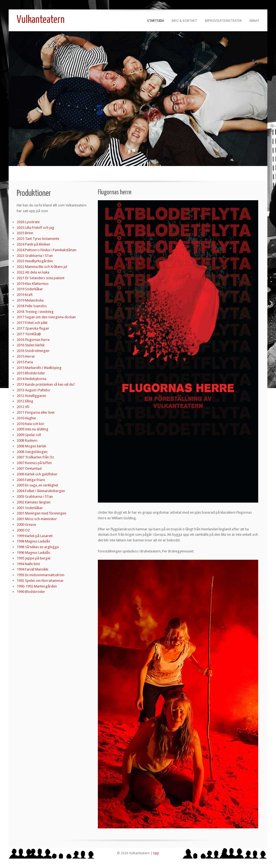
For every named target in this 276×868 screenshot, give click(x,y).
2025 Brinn (25, 233)
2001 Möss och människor (37, 519)
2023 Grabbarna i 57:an (35, 256)
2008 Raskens (27, 440)
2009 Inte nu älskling (32, 429)
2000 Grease (26, 525)
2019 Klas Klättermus (33, 284)
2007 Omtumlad (29, 468)
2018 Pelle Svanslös (32, 306)
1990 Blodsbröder (31, 592)
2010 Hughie (26, 418)
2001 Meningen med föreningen (42, 513)
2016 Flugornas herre (33, 340)
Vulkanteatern (41, 20)
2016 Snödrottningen (33, 351)
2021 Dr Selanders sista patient (41, 278)
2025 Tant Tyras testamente (38, 239)
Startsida (156, 21)
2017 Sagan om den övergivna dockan (46, 317)
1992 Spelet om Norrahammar (40, 581)
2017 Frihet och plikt (32, 323)
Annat (254, 21)
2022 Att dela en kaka (33, 272)
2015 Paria (25, 362)
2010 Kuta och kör (30, 424)
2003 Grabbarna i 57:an (35, 497)
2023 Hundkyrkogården (35, 261)
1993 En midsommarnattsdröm (41, 575)
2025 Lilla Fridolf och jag (35, 228)
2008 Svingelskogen (32, 452)
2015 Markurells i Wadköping (39, 368)
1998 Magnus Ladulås (33, 541)
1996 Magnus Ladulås (33, 553)
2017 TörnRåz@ (29, 334)
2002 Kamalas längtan (34, 502)
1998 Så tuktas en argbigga (38, 547)
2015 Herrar (26, 356)
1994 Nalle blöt (28, 564)
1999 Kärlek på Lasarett (35, 536)
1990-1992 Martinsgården (37, 586)
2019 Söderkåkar (30, 289)
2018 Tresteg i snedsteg (35, 312)
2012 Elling (25, 401)
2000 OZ (23, 530)
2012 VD (23, 407)
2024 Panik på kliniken (33, 244)
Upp (156, 853)
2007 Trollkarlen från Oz (35, 457)
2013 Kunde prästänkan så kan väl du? (46, 384)
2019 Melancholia (30, 300)
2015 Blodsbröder (31, 373)
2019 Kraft (25, 295)
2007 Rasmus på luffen (34, 463)
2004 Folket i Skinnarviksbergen (41, 491)
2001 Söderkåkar (30, 508)
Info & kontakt (184, 21)
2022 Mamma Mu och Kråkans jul (42, 267)
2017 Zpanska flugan (33, 328)
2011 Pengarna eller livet (36, 412)
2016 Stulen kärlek (31, 345)
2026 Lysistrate (28, 222)
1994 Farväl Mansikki (32, 569)
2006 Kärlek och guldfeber (37, 474)
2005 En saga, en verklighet (37, 485)
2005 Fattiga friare (31, 480)
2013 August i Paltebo (33, 390)
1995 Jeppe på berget (34, 558)
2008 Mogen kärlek (31, 446)
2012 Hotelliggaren (31, 396)
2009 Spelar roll (29, 435)
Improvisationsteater (223, 21)
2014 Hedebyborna (32, 379)
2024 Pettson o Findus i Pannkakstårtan (46, 250)
